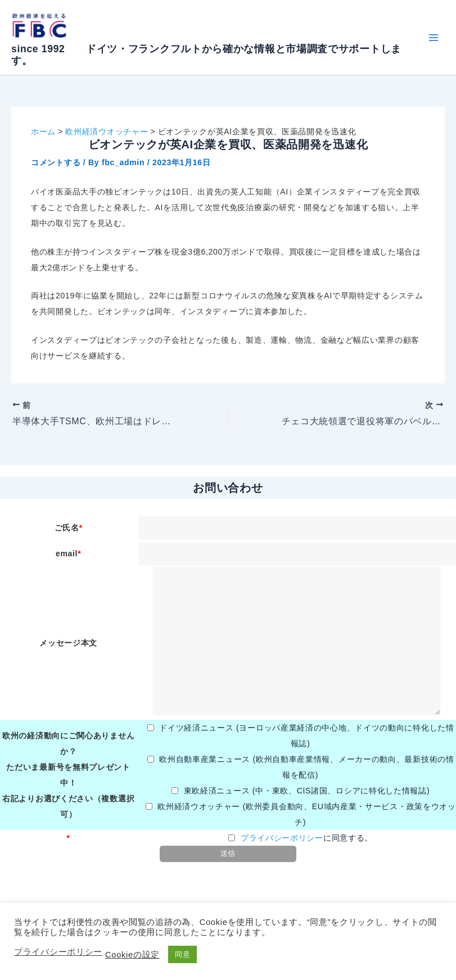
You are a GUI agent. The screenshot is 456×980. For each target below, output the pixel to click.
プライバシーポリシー (282, 838)
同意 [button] (182, 954)
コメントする (56, 162)
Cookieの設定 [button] (132, 955)
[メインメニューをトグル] (433, 37)
